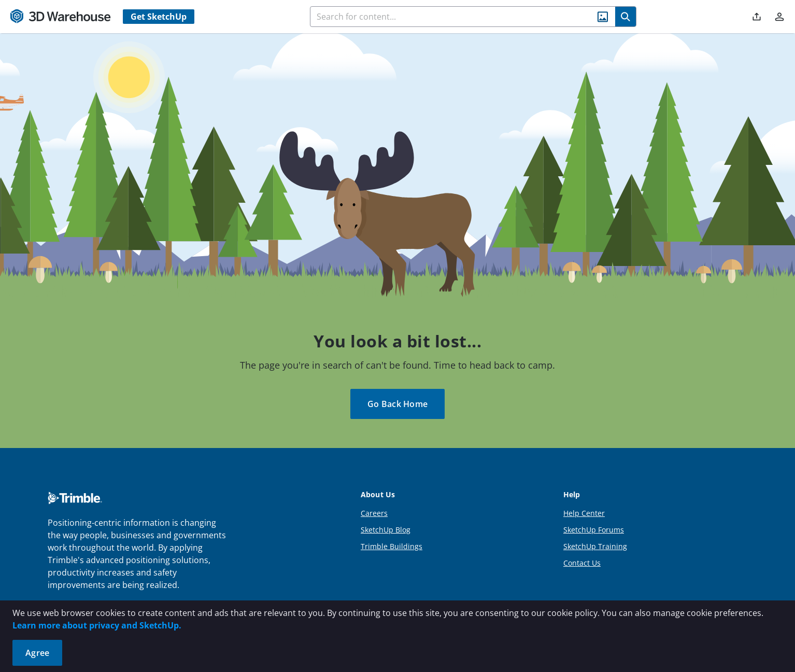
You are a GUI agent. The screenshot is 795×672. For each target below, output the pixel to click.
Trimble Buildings (392, 546)
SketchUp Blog (386, 530)
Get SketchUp (159, 17)
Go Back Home (397, 404)
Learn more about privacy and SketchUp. (97, 625)
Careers (374, 513)
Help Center (584, 513)
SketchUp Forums (594, 530)
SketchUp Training (595, 546)
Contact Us (582, 563)
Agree (37, 653)
